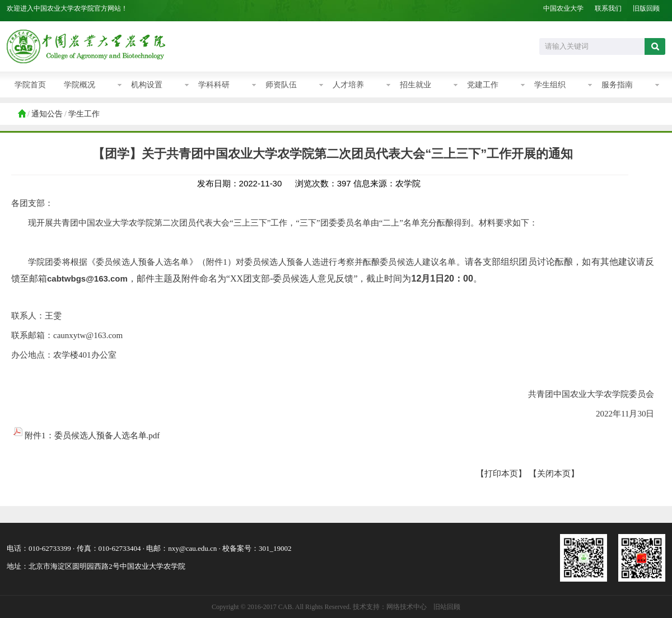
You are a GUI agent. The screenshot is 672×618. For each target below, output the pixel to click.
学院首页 (30, 85)
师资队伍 (281, 85)
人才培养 (348, 85)
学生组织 (550, 85)
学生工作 (84, 114)
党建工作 (483, 85)
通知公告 (47, 114)
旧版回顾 (646, 8)
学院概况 (80, 85)
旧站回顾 (447, 607)
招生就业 (416, 85)
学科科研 (214, 85)
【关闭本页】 (554, 474)
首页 (21, 114)
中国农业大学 (563, 8)
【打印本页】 (501, 474)
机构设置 (147, 85)
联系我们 (608, 8)
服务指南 (617, 85)
